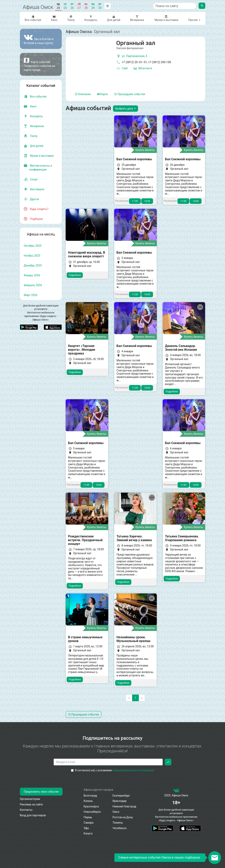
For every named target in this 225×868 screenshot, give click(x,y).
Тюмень (118, 823)
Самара (89, 823)
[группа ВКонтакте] (176, 791)
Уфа (86, 828)
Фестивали (34, 189)
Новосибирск (92, 812)
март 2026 (31, 295)
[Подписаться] (168, 762)
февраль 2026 (33, 285)
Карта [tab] (103, 94)
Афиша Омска (79, 32)
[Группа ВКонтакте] (41, 39)
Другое (32, 199)
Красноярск (91, 806)
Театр (71, 18)
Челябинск (119, 828)
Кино (54, 18)
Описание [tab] (83, 94)
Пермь (88, 817)
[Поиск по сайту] (175, 6)
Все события (33, 18)
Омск (116, 812)
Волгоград (90, 796)
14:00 (147, 201)
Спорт (31, 179)
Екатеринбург (121, 796)
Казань (88, 801)
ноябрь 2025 (32, 256)
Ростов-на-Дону (123, 817)
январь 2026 (32, 275)
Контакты (26, 810)
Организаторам (30, 799)
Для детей (114, 18)
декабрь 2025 (33, 265)
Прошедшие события (130, 94)
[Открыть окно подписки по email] (215, 858)
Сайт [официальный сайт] (122, 68)
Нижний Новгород (124, 806)
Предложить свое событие (41, 792)
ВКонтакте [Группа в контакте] (142, 68)
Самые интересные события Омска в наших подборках (159, 857)
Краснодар (119, 801)
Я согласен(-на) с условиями (113, 770)
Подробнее (75, 275)
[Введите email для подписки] (108, 762)
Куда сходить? (36, 209)
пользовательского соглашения (133, 770)
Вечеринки (137, 18)
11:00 (135, 201)
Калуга (88, 833)
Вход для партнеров (33, 815)
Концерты (91, 18)
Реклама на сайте (31, 804)
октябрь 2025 (33, 246)
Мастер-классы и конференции (38, 168)
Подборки (33, 219)
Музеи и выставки (166, 18)
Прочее (194, 20)
